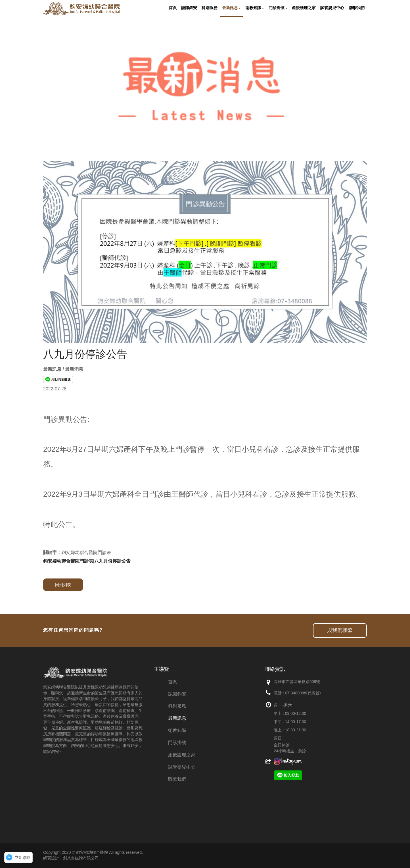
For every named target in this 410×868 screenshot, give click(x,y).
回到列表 (63, 585)
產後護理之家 (182, 755)
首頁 (173, 682)
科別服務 (177, 706)
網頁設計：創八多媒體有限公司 (71, 858)
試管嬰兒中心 (182, 767)
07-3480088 (296, 693)
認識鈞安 (177, 694)
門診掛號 (177, 743)
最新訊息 (177, 718)
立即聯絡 (23, 857)
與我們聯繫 (340, 630)
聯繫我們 (177, 779)
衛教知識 (177, 730)
